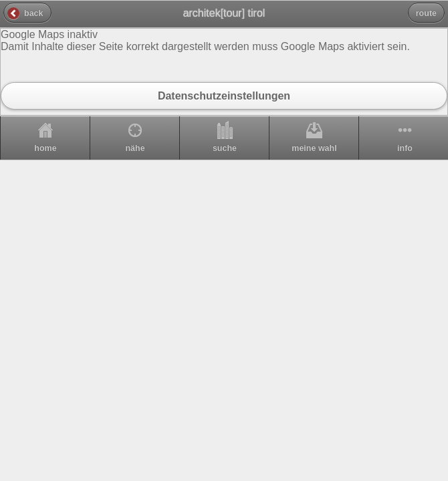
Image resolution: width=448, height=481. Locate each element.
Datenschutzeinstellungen (224, 96)
